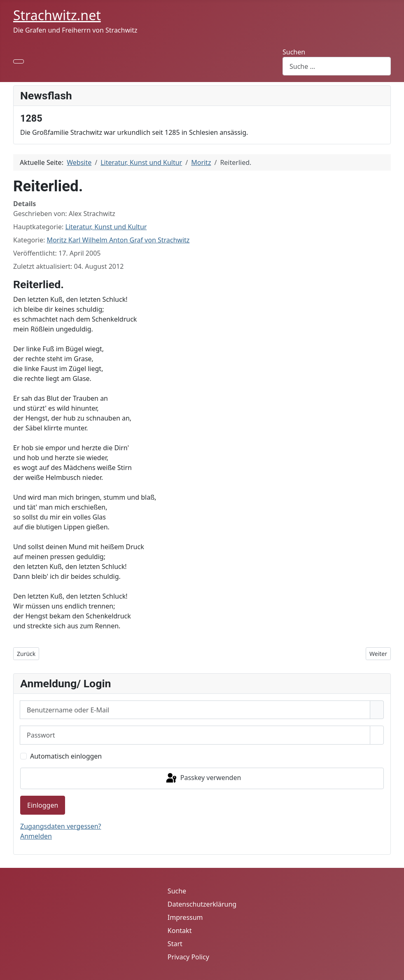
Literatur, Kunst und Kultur (106, 227)
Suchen (294, 52)
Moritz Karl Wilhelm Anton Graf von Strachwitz (118, 240)
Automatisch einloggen (66, 756)
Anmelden (36, 836)
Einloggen (43, 805)
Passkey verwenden (203, 778)
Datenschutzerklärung (202, 904)
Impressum (185, 917)
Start (175, 944)
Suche (177, 891)
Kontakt (180, 931)
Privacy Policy (188, 957)
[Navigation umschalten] (19, 61)
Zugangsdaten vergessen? (61, 826)
